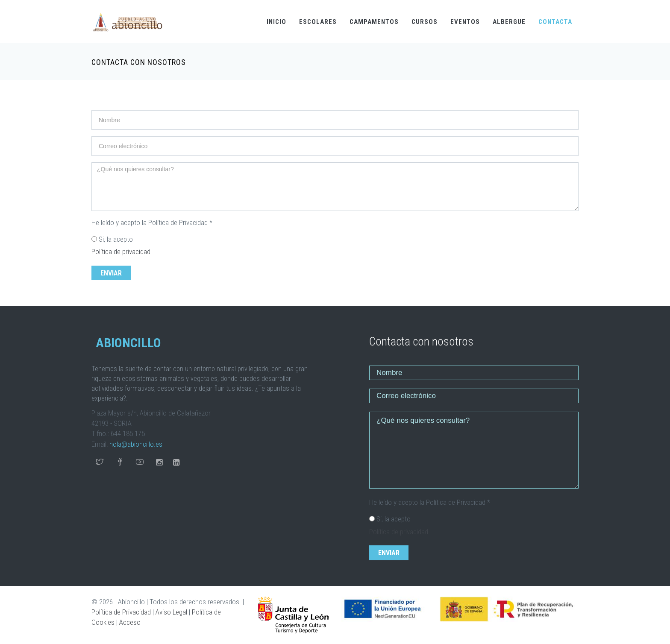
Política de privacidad (121, 252)
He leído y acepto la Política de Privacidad (152, 222)
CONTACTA (555, 22)
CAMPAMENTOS (374, 22)
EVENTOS (465, 22)
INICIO (276, 22)
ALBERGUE (509, 22)
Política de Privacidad (121, 612)
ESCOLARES (318, 22)
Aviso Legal (171, 612)
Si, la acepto (116, 239)
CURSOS (425, 22)
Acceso (130, 622)
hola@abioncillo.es (136, 444)
